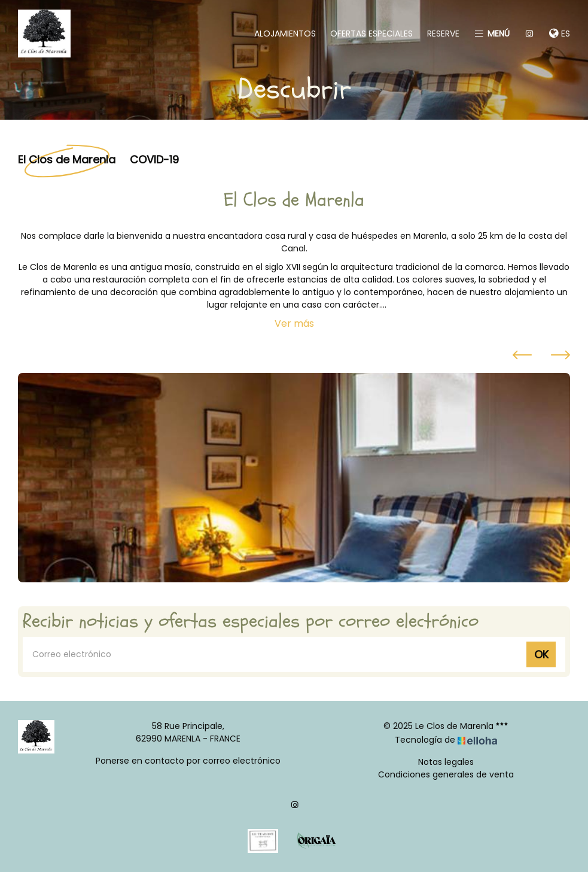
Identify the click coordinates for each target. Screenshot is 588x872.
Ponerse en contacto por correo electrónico (188, 761)
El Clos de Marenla (67, 159)
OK (541, 654)
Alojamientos (285, 34)
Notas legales (446, 762)
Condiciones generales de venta (446, 774)
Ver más (294, 323)
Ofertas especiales (371, 34)
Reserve (443, 34)
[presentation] (522, 357)
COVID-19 (154, 159)
